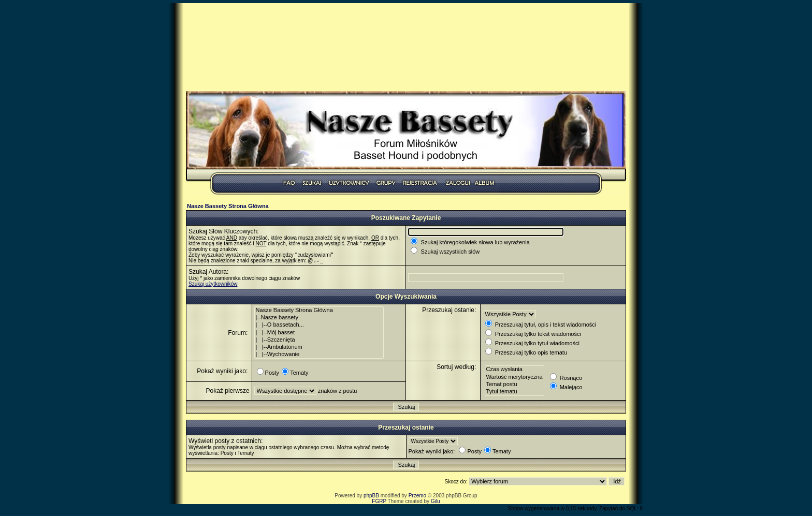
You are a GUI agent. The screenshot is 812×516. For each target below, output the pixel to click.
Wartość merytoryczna (514, 377)
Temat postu (514, 385)
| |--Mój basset (319, 333)
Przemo (417, 496)
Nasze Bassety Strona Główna (228, 206)
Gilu (436, 501)
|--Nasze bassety (319, 318)
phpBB (371, 496)
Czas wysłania (514, 370)
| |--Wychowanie (319, 355)
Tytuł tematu (514, 392)
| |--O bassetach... (319, 325)
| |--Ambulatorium (319, 347)
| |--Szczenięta (319, 340)
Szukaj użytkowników (213, 284)
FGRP (379, 501)
